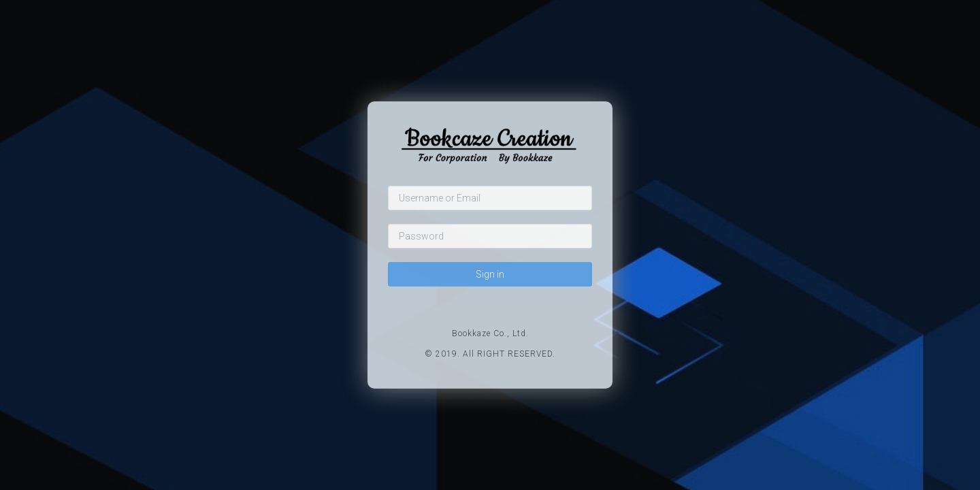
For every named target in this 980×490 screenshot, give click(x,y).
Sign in (490, 274)
